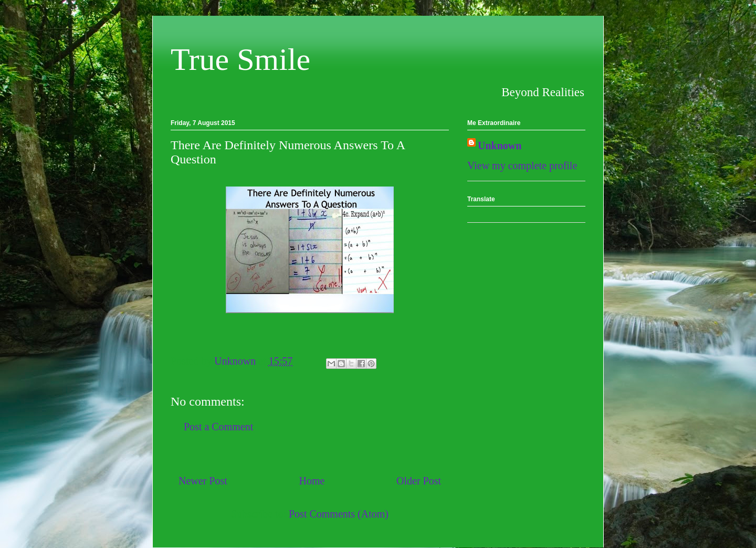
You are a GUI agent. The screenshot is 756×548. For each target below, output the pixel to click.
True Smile (240, 59)
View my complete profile (522, 166)
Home (312, 481)
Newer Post (203, 481)
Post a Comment (218, 427)
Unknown (500, 146)
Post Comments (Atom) (339, 514)
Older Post (419, 481)
